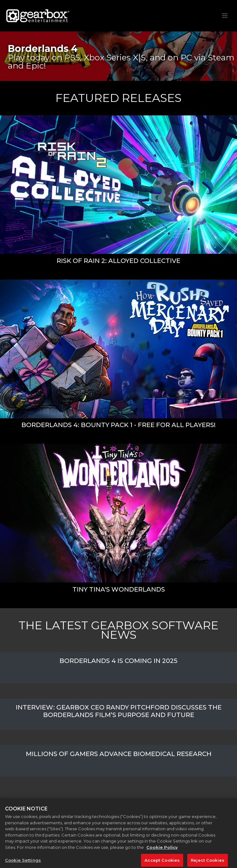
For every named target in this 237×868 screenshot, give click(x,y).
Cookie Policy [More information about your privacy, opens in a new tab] (162, 849)
